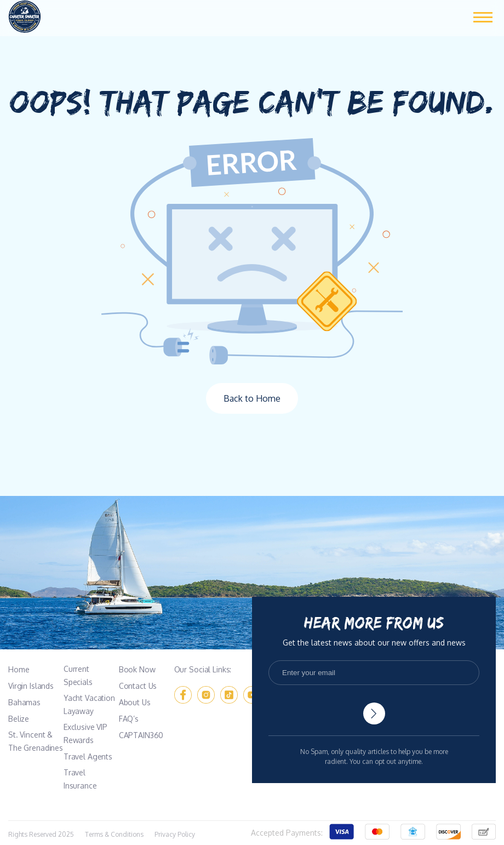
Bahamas (24, 702)
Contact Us (138, 686)
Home (19, 669)
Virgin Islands (31, 686)
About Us (135, 702)
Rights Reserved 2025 (41, 834)
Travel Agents (88, 756)
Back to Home (252, 398)
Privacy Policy (175, 834)
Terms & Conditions (114, 834)
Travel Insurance (80, 779)
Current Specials (78, 675)
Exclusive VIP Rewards (85, 733)
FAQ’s (129, 719)
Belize (19, 719)
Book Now (137, 669)
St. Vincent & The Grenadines (36, 741)
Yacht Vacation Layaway (89, 704)
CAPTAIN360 (141, 735)
